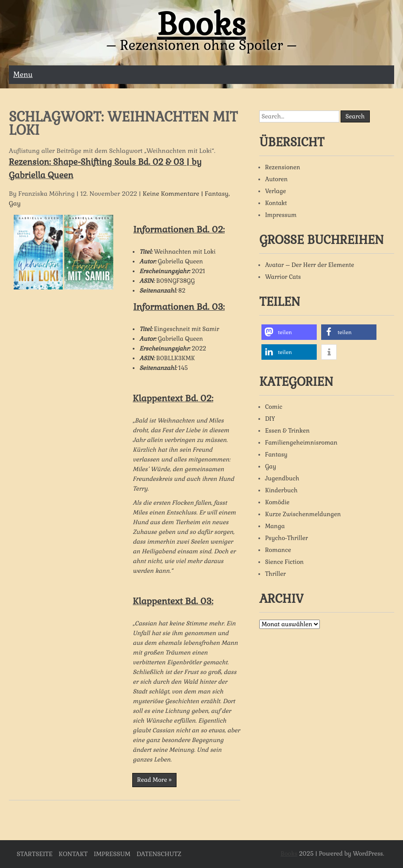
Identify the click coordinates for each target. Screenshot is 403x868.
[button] (289, 332)
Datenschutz (159, 854)
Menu (23, 74)
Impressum (281, 215)
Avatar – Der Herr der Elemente (309, 265)
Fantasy (217, 194)
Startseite (35, 854)
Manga (275, 526)
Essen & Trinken (287, 431)
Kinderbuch (281, 490)
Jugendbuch (282, 478)
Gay (15, 203)
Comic (274, 407)
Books (201, 24)
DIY (270, 419)
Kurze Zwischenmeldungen (303, 514)
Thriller (275, 574)
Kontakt (276, 203)
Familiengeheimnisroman (301, 443)
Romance (278, 550)
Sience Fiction (284, 562)
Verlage (275, 191)
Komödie (277, 502)
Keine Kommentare (171, 194)
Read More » (154, 780)
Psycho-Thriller (286, 538)
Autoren (276, 179)
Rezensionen (282, 167)
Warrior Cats (283, 277)
